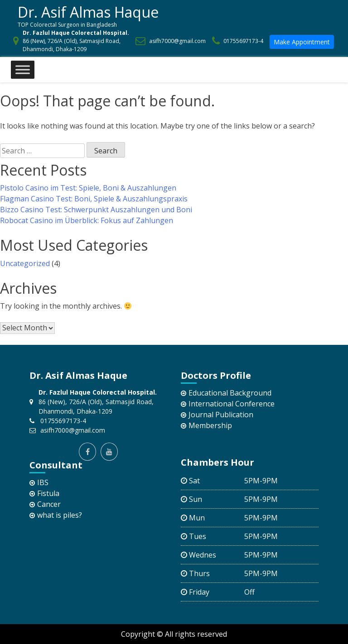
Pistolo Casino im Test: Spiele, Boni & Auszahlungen (88, 188)
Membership (210, 425)
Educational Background (230, 393)
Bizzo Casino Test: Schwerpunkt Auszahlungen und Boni (96, 210)
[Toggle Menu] (23, 70)
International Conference (232, 404)
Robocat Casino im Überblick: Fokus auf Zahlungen (87, 220)
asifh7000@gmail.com (177, 41)
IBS (43, 482)
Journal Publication (221, 415)
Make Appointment (302, 42)
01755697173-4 (243, 41)
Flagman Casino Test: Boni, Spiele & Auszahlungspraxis (94, 199)
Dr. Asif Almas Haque (88, 12)
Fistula (48, 493)
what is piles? (60, 515)
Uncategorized (25, 263)
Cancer (49, 504)
